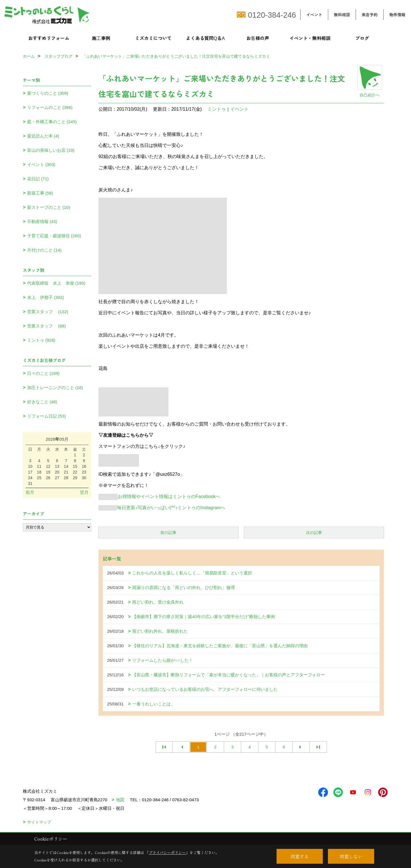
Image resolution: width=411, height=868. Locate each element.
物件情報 (397, 15)
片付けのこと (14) (44, 250)
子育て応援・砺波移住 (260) (54, 236)
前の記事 (168, 533)
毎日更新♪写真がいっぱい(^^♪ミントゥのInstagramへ (162, 508)
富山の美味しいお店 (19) (51, 150)
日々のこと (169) (43, 373)
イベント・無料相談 (310, 38)
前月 (30, 492)
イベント (314, 15)
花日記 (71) (38, 179)
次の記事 (314, 533)
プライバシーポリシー (167, 852)
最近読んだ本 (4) (43, 136)
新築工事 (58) (40, 193)
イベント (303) (41, 164)
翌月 (84, 492)
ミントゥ (217, 109)
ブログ (362, 38)
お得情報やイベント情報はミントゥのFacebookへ (159, 496)
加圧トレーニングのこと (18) (55, 388)
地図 (120, 800)
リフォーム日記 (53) (47, 416)
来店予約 (370, 15)
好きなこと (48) (42, 402)
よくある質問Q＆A (205, 38)
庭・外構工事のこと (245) (52, 122)
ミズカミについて (153, 38)
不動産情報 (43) (42, 221)
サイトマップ (39, 822)
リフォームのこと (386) (50, 107)
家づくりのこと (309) (48, 93)
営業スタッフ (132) (48, 312)
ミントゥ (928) (41, 340)
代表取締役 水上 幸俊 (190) (56, 283)
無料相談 (342, 15)
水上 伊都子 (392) (46, 297)
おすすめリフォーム (49, 38)
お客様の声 (258, 38)
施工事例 (101, 38)
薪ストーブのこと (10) (49, 207)
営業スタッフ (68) (47, 326)
